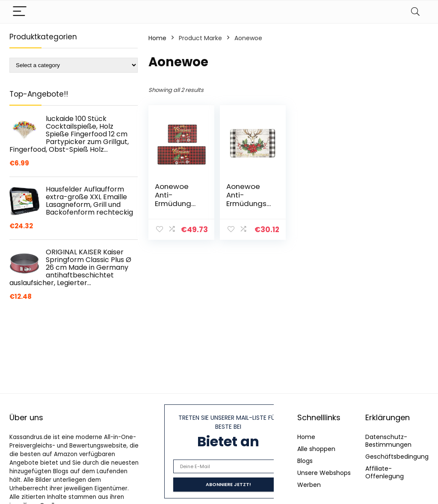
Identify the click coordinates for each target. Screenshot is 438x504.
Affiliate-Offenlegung (385, 472)
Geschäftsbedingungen (401, 457)
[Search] (415, 12)
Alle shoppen (316, 449)
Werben (309, 485)
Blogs (305, 461)
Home (157, 38)
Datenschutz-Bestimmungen (388, 441)
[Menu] (20, 12)
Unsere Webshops (324, 473)
